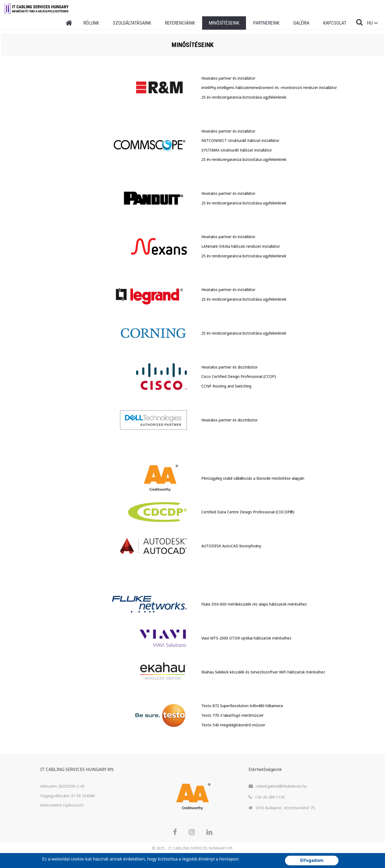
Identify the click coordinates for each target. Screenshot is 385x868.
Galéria (301, 23)
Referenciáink (180, 23)
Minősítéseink (224, 23)
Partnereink (266, 23)
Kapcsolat (335, 23)
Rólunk (91, 23)
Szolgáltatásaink (132, 23)
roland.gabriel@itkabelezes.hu (281, 786)
